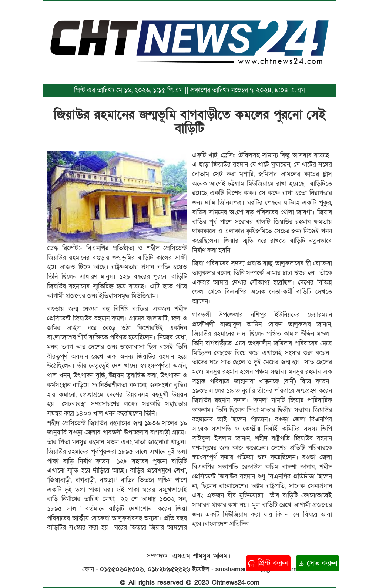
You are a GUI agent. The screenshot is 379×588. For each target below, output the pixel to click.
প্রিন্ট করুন (268, 563)
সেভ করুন (318, 563)
